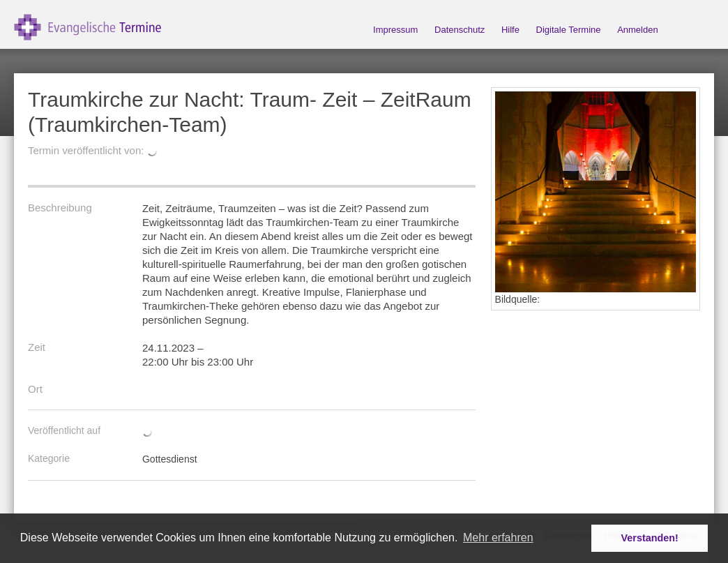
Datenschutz (460, 30)
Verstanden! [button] (650, 538)
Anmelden (638, 30)
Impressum (395, 30)
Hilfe (510, 30)
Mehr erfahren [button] (498, 538)
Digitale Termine (569, 30)
